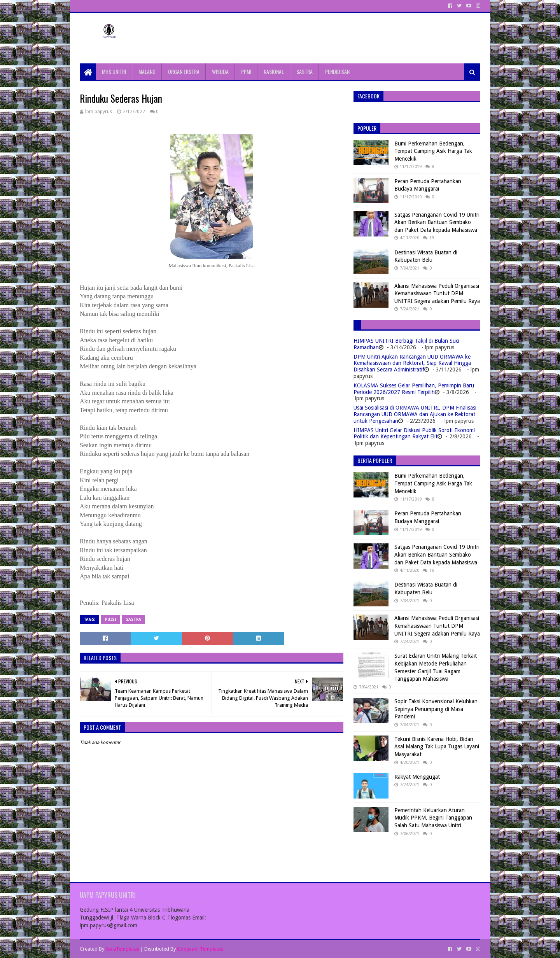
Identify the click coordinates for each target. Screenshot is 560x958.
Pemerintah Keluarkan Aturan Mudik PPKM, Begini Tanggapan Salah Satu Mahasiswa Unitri (433, 818)
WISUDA (220, 71)
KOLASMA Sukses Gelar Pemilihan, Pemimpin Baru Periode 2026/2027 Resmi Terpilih (414, 389)
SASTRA (304, 71)
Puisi (111, 619)
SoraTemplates (122, 949)
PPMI (246, 71)
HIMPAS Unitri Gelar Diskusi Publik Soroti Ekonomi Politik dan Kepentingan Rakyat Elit (414, 433)
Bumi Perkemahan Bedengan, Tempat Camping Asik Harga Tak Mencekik (433, 151)
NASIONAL (274, 71)
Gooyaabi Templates (200, 949)
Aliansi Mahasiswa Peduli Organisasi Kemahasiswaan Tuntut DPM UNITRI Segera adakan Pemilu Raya (437, 293)
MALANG (147, 71)
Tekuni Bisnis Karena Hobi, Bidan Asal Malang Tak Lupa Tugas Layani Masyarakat (437, 747)
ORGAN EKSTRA (184, 71)
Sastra (134, 619)
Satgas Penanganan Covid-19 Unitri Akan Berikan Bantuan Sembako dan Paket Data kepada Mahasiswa (437, 222)
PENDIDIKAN (337, 71)
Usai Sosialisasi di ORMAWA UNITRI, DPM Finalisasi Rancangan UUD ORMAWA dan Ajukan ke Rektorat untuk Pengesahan (415, 414)
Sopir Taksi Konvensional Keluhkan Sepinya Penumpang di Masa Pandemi (436, 709)
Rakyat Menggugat (417, 777)
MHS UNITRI (114, 71)
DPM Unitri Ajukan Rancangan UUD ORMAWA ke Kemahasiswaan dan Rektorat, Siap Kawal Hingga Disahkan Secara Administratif (412, 363)
